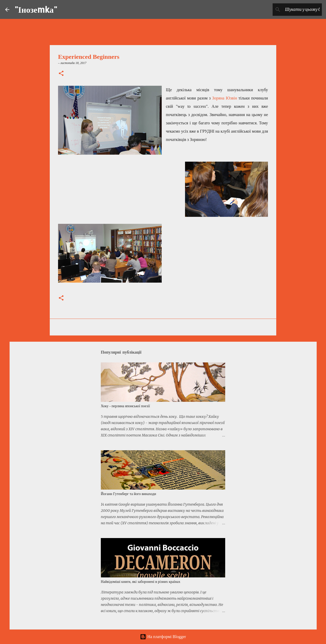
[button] (61, 74)
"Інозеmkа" (36, 9)
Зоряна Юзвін (225, 98)
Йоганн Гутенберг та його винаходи (128, 494)
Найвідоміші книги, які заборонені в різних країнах (141, 582)
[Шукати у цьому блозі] (295, 10)
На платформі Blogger (163, 637)
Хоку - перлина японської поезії (125, 406)
